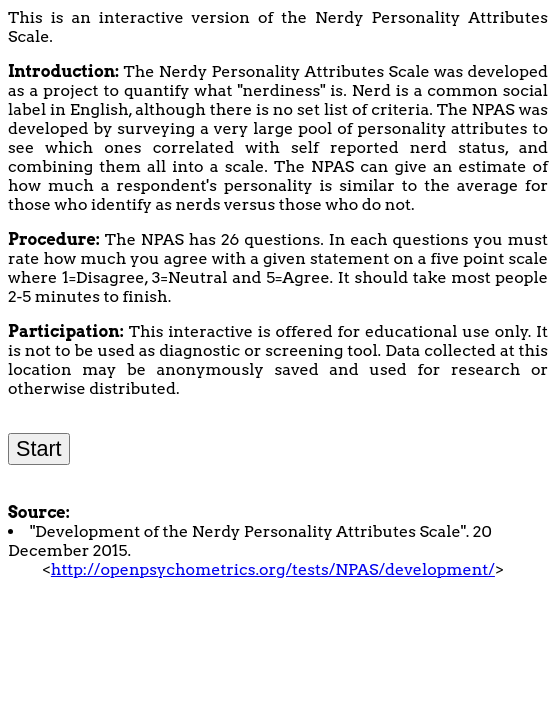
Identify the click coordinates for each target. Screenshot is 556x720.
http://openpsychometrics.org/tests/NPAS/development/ (273, 569)
